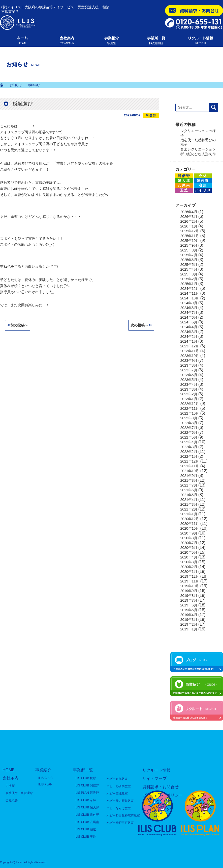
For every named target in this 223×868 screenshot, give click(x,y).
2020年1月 (189, 572)
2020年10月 (190, 528)
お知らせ (16, 85)
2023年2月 (189, 394)
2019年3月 (189, 620)
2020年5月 (189, 552)
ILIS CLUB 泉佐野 (87, 815)
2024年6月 (189, 317)
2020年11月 (190, 524)
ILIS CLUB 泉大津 (87, 807)
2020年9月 (189, 533)
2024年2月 (189, 337)
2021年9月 (189, 476)
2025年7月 (189, 255)
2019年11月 (190, 581)
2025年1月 (189, 284)
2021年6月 (189, 490)
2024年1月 (189, 341)
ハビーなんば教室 (119, 808)
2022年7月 (189, 428)
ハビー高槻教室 (117, 794)
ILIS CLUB (45, 778)
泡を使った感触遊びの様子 (198, 142)
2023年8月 (189, 365)
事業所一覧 (83, 770)
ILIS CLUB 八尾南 (87, 822)
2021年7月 (189, 485)
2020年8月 (189, 538)
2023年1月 (189, 399)
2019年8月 (189, 596)
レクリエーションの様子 (198, 133)
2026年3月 (189, 217)
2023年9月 (189, 361)
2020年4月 (189, 557)
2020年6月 (189, 548)
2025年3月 (189, 274)
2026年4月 (189, 212)
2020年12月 (190, 519)
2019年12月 (190, 576)
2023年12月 (190, 346)
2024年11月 (190, 293)
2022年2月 (189, 452)
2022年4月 (189, 442)
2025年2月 (189, 279)
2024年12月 (190, 289)
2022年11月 (190, 409)
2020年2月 (189, 567)
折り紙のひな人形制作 (198, 154)
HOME (9, 770)
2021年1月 (189, 514)
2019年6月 (189, 605)
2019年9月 (189, 591)
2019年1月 (189, 629)
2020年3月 (189, 562)
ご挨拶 (10, 786)
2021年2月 (189, 509)
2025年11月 (190, 236)
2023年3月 (189, 389)
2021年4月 (189, 500)
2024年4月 (189, 327)
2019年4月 (189, 615)
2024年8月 (189, 308)
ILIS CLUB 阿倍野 (87, 785)
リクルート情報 (156, 770)
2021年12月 (190, 461)
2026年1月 (189, 226)
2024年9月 (189, 303)
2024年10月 (190, 298)
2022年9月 (189, 418)
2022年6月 (189, 432)
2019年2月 (189, 624)
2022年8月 (189, 423)
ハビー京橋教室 (117, 779)
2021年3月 (189, 504)
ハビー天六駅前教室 (120, 801)
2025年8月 (189, 250)
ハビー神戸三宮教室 (120, 823)
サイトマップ (154, 778)
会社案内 (11, 778)
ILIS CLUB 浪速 (85, 829)
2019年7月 (189, 600)
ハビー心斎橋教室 (119, 786)
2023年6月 (189, 375)
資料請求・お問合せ (161, 787)
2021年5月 (189, 495)
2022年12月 (190, 404)
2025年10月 (190, 241)
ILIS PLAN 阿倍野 (87, 793)
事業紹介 (43, 770)
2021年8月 (189, 480)
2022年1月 (189, 456)
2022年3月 (189, 447)
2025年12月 (190, 231)
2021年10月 (190, 471)
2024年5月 (189, 322)
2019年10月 (190, 586)
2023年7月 (189, 370)
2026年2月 (189, 221)
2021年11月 (190, 466)
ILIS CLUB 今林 (85, 800)
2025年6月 (189, 260)
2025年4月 (189, 269)
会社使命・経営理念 (19, 793)
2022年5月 (189, 437)
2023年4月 (189, 385)
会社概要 (12, 800)
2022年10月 (190, 413)
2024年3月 (189, 332)
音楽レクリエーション (198, 149)
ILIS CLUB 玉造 (85, 837)
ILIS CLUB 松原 (85, 778)
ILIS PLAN (45, 784)
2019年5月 (189, 610)
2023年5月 (189, 380)
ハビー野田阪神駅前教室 (123, 815)
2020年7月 (189, 543)
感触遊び (23, 104)
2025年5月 (189, 265)
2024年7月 (189, 313)
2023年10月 (190, 356)
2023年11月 (190, 351)
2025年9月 (189, 245)
